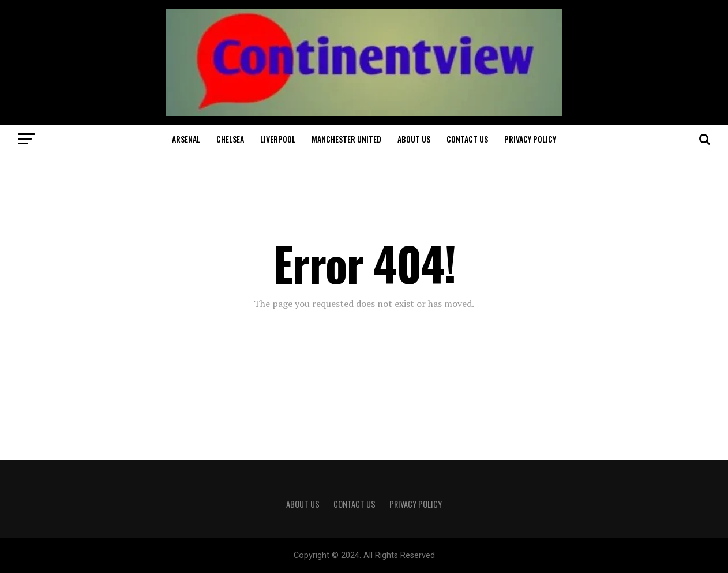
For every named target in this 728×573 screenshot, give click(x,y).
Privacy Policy (530, 139)
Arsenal (186, 139)
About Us (414, 139)
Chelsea (230, 139)
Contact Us (467, 139)
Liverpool (278, 139)
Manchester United (346, 139)
